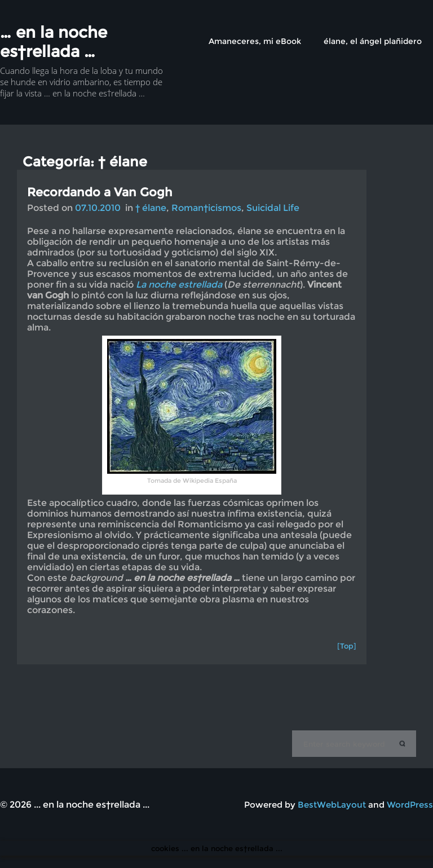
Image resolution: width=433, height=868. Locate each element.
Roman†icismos (206, 208)
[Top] (347, 646)
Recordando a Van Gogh (100, 192)
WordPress (410, 805)
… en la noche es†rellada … (54, 42)
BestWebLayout (332, 805)
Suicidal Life (273, 208)
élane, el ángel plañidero (373, 41)
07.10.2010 (98, 208)
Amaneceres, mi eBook (255, 41)
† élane (151, 208)
